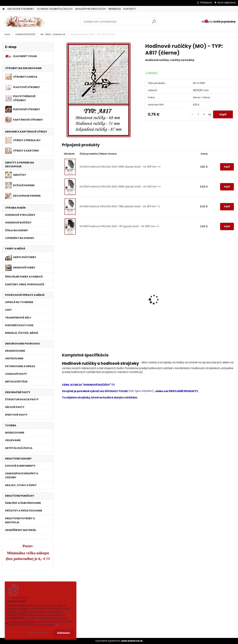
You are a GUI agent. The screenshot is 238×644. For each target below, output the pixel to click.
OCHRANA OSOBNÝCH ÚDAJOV (55, 9)
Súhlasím (63, 633)
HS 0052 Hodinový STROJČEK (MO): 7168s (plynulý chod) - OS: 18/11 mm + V (120, 206)
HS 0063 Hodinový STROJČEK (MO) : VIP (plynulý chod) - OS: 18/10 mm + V (119, 226)
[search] (154, 23)
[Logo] (24, 22)
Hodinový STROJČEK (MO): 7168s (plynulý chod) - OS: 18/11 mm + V (169, 314)
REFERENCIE (115, 9)
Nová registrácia (227, 3)
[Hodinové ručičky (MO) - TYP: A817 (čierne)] (99, 90)
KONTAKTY (130, 9)
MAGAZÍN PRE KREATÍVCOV (91, 9)
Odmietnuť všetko (38, 633)
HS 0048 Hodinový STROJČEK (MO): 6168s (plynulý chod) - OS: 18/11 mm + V (120, 187)
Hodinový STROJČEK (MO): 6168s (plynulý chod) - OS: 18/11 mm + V (125, 314)
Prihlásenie (206, 3)
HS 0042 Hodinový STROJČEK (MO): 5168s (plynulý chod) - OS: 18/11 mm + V (120, 167)
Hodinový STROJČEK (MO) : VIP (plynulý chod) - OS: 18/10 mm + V (215, 314)
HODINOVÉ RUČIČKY (25, 34)
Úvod (7, 34)
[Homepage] (4, 9)
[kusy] (198, 114)
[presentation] (63, 296)
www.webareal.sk (132, 641)
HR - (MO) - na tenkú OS (53, 34)
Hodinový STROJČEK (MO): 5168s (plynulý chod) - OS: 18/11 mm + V (81, 314)
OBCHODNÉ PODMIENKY (21, 9)
